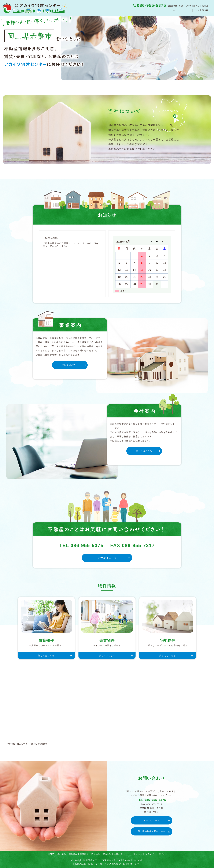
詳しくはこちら (70, 365)
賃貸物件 (84, 854)
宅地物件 (107, 854)
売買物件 (96, 854)
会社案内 (137, 12)
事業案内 (152, 12)
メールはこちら (107, 558)
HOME (124, 12)
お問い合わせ (183, 12)
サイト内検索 (202, 12)
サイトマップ (136, 854)
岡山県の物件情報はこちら (152, 831)
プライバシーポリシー (156, 854)
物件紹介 (166, 12)
